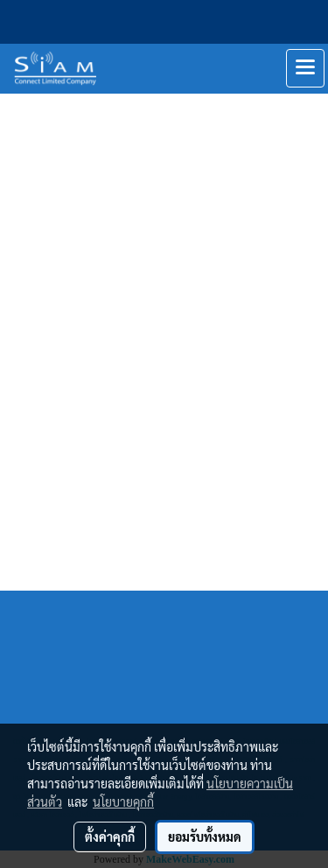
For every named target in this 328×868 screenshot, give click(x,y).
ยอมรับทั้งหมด (205, 836)
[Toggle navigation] (305, 68)
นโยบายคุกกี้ (123, 801)
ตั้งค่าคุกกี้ (110, 836)
